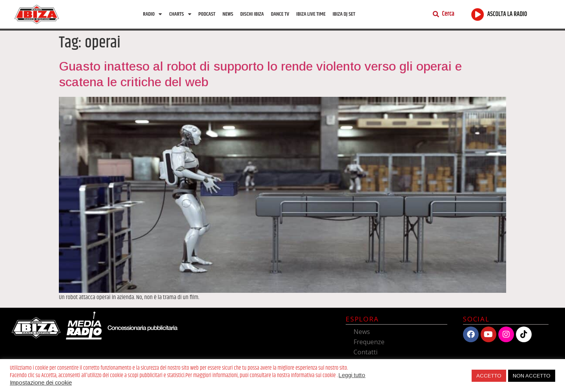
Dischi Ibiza (252, 14)
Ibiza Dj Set (344, 14)
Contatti (365, 352)
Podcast (207, 14)
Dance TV (280, 14)
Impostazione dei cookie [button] (41, 383)
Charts (180, 14)
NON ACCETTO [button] (532, 376)
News (228, 14)
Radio (152, 14)
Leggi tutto (352, 375)
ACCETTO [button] (489, 376)
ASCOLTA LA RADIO (507, 14)
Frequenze (369, 342)
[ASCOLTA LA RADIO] (478, 14)
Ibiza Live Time (311, 14)
